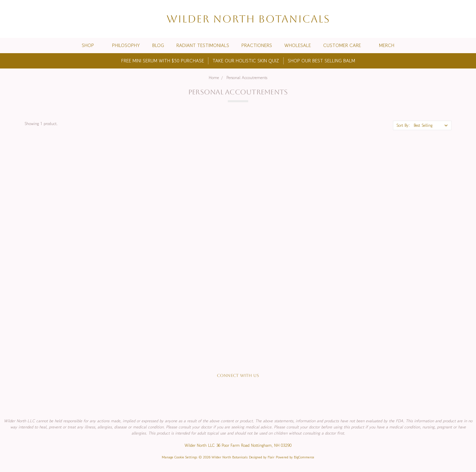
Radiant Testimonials (203, 45)
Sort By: (403, 125)
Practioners (257, 45)
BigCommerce (304, 457)
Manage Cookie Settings (179, 457)
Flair (271, 457)
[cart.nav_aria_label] (465, 19)
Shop (91, 45)
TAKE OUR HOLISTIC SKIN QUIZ (246, 61)
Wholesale (298, 45)
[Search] (428, 19)
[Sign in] (453, 19)
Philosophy (126, 45)
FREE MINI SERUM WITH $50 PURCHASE (163, 61)
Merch (387, 45)
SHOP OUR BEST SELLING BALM (321, 61)
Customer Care (345, 45)
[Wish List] (441, 19)
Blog (158, 45)
